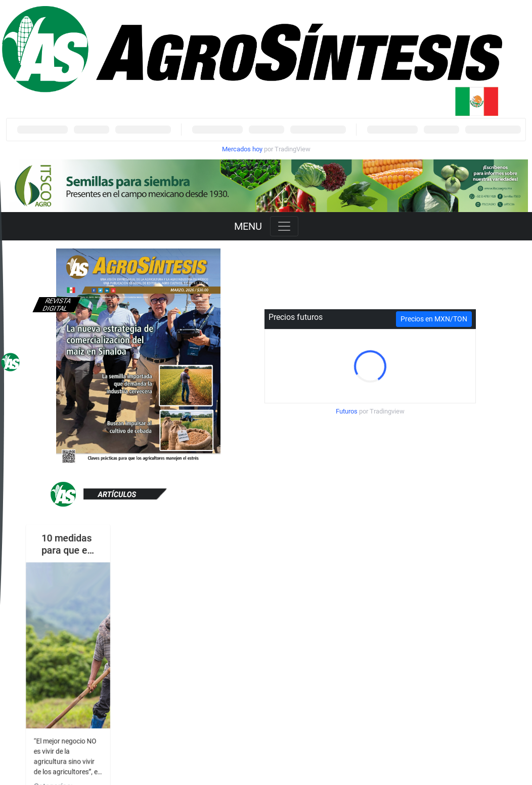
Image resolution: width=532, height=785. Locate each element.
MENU (248, 226)
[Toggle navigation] (284, 226)
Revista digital (57, 305)
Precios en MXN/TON (434, 319)
